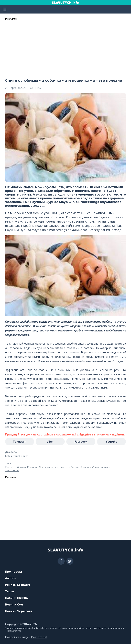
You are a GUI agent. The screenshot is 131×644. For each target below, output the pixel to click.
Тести (9, 591)
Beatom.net (39, 637)
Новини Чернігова (19, 611)
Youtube (112, 442)
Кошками (32, 467)
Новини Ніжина (16, 598)
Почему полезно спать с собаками (59, 467)
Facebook (81, 442)
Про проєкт (14, 572)
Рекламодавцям (18, 585)
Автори (11, 578)
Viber (50, 442)
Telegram (20, 442)
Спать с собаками (15, 467)
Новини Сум (14, 605)
